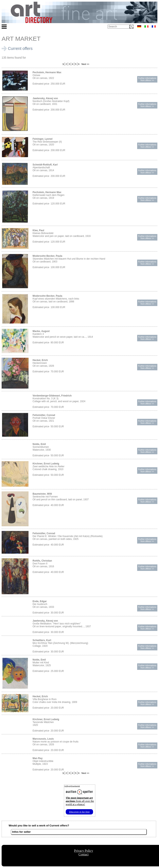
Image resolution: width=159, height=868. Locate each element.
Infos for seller (21, 832)
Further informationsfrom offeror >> (147, 79)
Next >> (85, 64)
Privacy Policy (84, 851)
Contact (84, 854)
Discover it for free (79, 812)
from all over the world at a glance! (80, 801)
